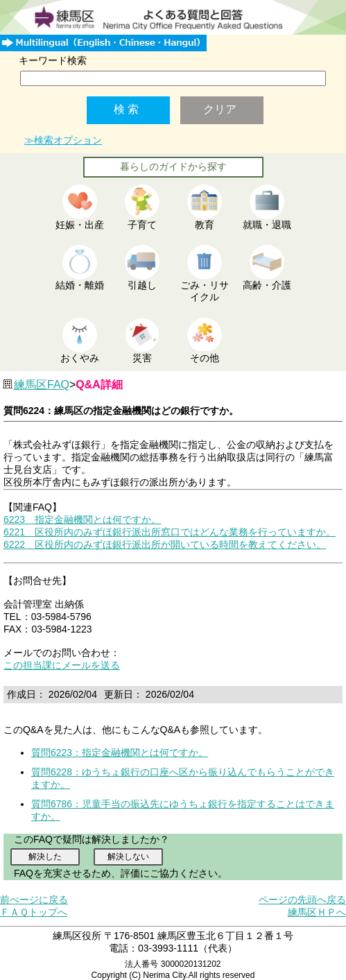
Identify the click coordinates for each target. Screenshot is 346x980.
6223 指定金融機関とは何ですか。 (82, 519)
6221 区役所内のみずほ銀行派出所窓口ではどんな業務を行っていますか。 (170, 532)
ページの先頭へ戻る (302, 900)
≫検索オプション (63, 140)
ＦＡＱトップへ (34, 912)
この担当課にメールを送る (62, 665)
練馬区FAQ (42, 385)
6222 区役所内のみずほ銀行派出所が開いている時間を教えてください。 (165, 544)
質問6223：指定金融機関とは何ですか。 (120, 753)
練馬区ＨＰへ (317, 912)
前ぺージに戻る (34, 900)
